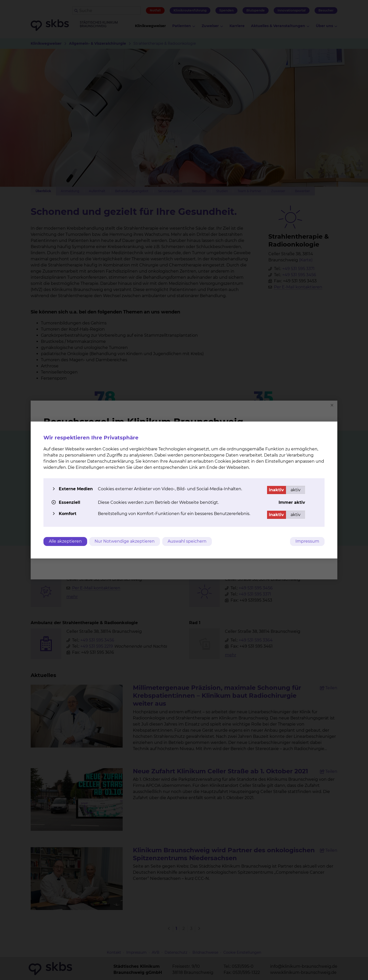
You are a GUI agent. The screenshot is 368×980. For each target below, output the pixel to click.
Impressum (307, 541)
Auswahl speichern (188, 541)
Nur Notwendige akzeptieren (125, 541)
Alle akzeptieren (65, 541)
